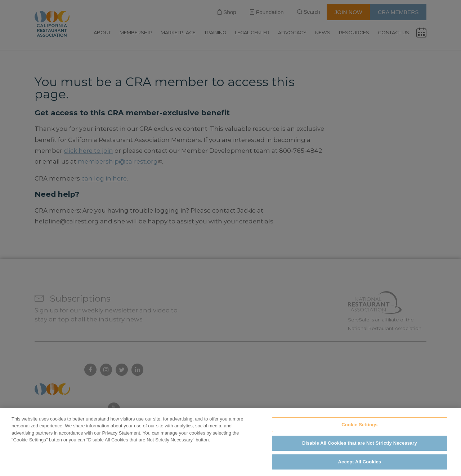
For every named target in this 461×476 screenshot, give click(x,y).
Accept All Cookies (360, 467)
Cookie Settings (359, 430)
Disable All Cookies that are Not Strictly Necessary (360, 449)
